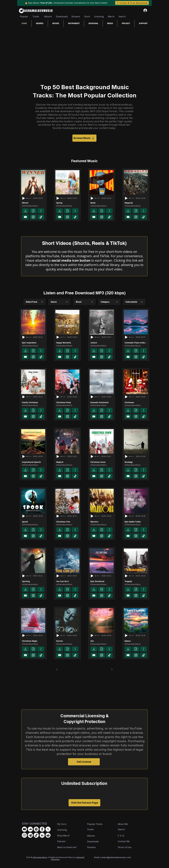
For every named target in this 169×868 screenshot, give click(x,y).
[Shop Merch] (67, 836)
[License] (33, 211)
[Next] (112, 669)
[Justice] (102, 343)
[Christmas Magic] (34, 641)
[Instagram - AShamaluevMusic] (24, 835)
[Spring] (68, 203)
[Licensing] (99, 17)
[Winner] (34, 203)
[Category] (109, 302)
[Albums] (48, 17)
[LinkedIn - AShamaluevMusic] (42, 835)
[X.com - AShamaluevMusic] (48, 829)
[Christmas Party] (68, 402)
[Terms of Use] (128, 847)
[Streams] (76, 17)
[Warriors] (102, 522)
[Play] (24, 198)
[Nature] (136, 641)
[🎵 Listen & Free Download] (132, 3)
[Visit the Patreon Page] (84, 803)
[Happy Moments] (68, 343)
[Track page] (41, 211)
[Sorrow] (68, 641)
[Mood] (84, 302)
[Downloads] (62, 17)
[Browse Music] (84, 138)
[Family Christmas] (34, 402)
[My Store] (64, 824)
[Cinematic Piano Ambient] (136, 343)
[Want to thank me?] (67, 847)
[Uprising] (34, 581)
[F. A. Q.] (124, 836)
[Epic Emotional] (102, 581)
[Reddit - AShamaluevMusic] (48, 835)
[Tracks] (36, 17)
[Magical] (68, 462)
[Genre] (59, 302)
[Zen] (102, 641)
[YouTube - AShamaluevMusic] (24, 829)
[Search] (122, 17)
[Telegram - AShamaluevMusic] (30, 835)
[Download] (25, 211)
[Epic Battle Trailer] (136, 522)
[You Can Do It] (68, 581)
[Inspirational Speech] (34, 462)
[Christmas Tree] (68, 522)
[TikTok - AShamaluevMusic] (36, 835)
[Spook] (34, 522)
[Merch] (111, 17)
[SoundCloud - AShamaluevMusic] (30, 829)
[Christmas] (136, 402)
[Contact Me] (125, 841)
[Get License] (84, 762)
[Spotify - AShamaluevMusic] (36, 829)
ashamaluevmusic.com (120, 857)
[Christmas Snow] (102, 462)
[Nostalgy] (136, 462)
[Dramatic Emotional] (102, 402)
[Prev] (57, 669)
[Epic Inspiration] (34, 343)
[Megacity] (136, 203)
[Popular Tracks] (97, 824)
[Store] (87, 17)
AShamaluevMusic (40, 857)
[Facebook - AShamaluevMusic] (42, 829)
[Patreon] (67, 841)
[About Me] (123, 824)
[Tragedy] (136, 581)
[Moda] (102, 203)
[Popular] (24, 17)
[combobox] (34, 302)
